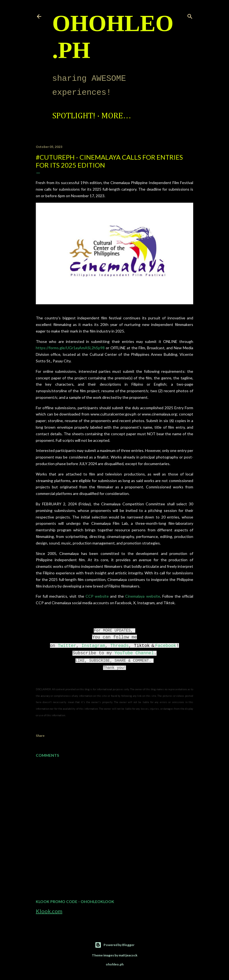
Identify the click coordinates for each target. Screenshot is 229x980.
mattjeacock (128, 955)
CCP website (97, 596)
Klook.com (49, 911)
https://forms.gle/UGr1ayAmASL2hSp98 (70, 348)
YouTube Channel (134, 653)
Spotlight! (74, 116)
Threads (120, 646)
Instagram (93, 646)
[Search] (190, 15)
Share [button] (40, 736)
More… (116, 116)
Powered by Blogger (115, 945)
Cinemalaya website (143, 596)
